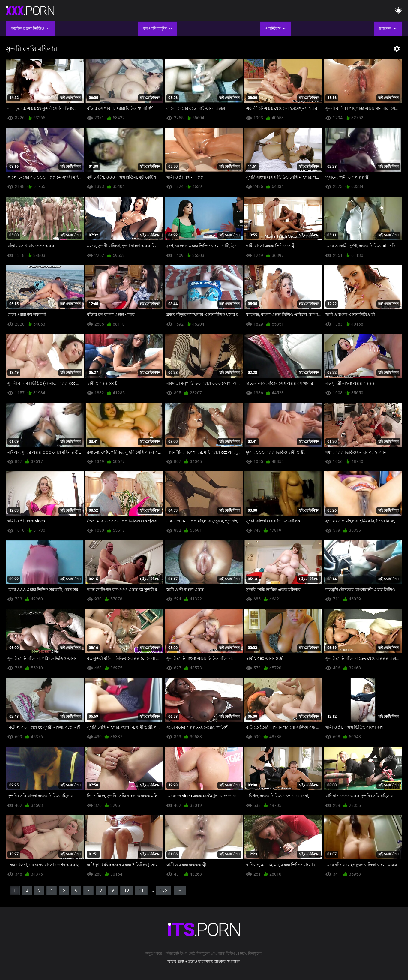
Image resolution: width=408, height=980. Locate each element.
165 (163, 890)
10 (127, 890)
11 (141, 890)
